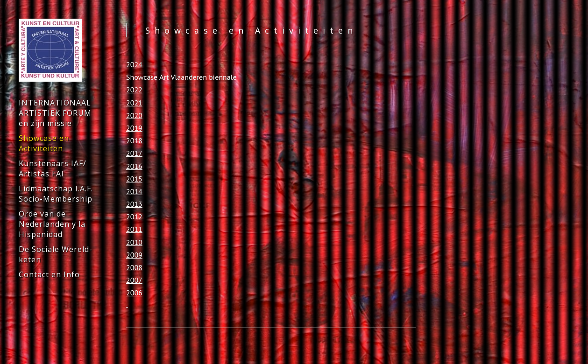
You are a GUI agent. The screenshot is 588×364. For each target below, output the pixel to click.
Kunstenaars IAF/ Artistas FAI (53, 168)
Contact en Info (49, 274)
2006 (134, 293)
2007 (134, 280)
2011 (134, 229)
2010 (134, 242)
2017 (134, 153)
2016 (134, 166)
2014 (134, 191)
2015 (134, 179)
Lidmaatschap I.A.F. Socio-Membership (56, 194)
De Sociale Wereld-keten (56, 254)
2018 (134, 140)
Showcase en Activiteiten (44, 143)
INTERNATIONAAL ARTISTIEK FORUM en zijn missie (55, 113)
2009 (134, 255)
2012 (134, 217)
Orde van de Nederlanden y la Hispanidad (52, 224)
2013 (134, 204)
